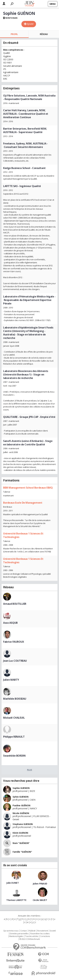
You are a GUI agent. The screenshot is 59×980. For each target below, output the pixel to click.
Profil (14, 34)
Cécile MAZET (40, 900)
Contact (24, 931)
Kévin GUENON (20, 833)
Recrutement (43, 931)
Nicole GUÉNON (21, 813)
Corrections (45, 936)
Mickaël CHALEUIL (14, 718)
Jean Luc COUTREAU (15, 661)
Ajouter (30, 24)
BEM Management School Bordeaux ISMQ (28, 488)
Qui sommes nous (11, 931)
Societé (53, 931)
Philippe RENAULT (14, 737)
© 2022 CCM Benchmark (30, 939)
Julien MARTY (11, 680)
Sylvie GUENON (21, 797)
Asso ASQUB (10, 623)
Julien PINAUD (40, 884)
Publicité (32, 931)
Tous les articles (32, 936)
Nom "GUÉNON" (21, 843)
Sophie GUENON (21, 788)
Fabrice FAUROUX (14, 642)
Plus (29, 770)
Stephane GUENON (23, 824)
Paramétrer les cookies (40, 934)
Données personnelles (19, 934)
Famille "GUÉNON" (22, 852)
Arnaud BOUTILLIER (15, 604)
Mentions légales (16, 936)
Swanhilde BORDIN (14, 756)
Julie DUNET (13, 883)
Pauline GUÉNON (21, 805)
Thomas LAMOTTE (16, 900)
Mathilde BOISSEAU (15, 699)
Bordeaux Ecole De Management (23, 503)
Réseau (44, 34)
